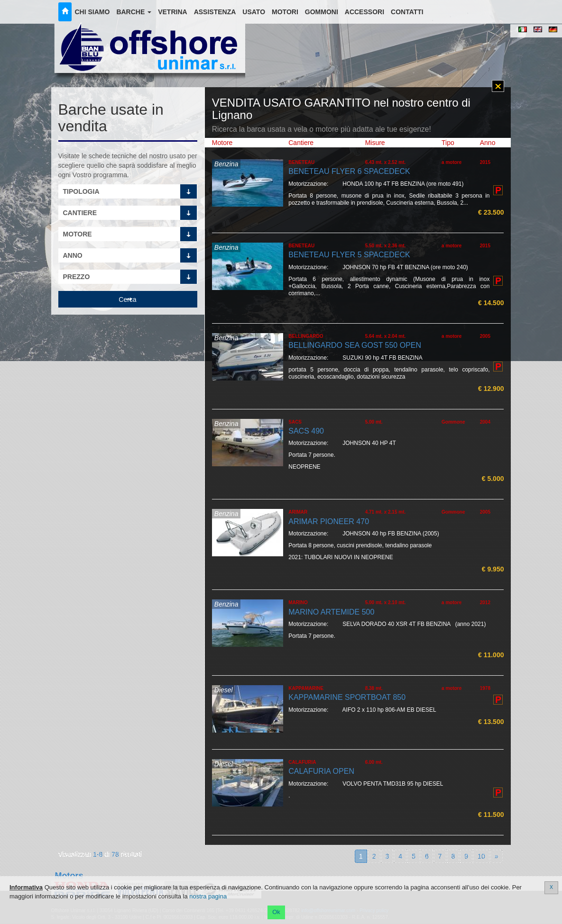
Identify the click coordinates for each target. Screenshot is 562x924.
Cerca (127, 299)
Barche (134, 12)
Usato (254, 12)
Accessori (364, 12)
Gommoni (322, 12)
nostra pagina (208, 896)
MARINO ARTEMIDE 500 (331, 612)
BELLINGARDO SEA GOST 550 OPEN (355, 345)
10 (481, 856)
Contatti (407, 12)
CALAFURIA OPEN (321, 771)
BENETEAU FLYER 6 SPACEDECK (349, 171)
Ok (276, 912)
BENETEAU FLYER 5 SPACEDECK (349, 255)
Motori (285, 12)
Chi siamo (92, 12)
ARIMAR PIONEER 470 (329, 521)
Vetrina (172, 12)
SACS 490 (306, 431)
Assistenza (215, 12)
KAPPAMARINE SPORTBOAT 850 (347, 697)
